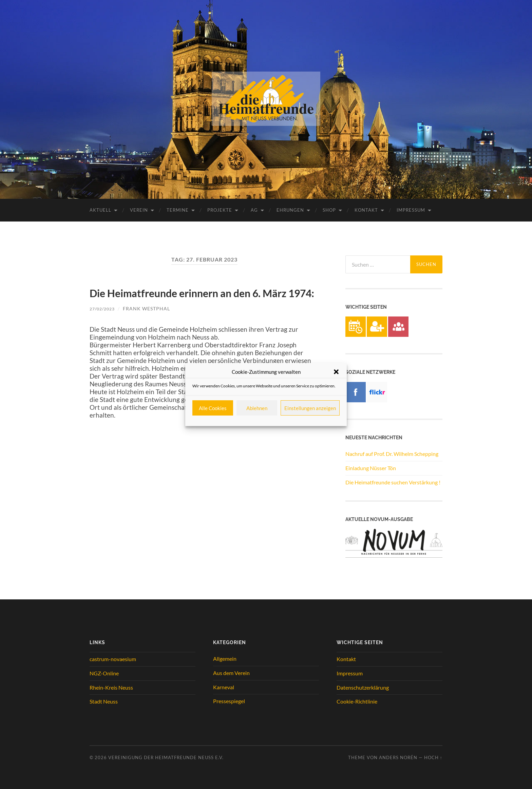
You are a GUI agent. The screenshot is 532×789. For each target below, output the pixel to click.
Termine (178, 210)
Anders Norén (398, 757)
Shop (329, 210)
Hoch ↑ (433, 757)
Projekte (220, 210)
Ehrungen (290, 210)
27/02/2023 (104, 327)
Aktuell (100, 210)
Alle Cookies (213, 408)
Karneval (224, 687)
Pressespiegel (229, 701)
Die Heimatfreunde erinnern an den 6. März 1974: (196, 301)
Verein (139, 210)
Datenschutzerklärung (363, 687)
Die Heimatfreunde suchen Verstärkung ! (393, 482)
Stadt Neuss (104, 701)
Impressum (411, 210)
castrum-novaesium (113, 659)
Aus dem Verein (231, 673)
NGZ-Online (104, 673)
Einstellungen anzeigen (310, 408)
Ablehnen (257, 408)
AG (254, 210)
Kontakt (366, 210)
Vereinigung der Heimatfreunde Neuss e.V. (166, 757)
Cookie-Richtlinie (357, 701)
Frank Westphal (150, 327)
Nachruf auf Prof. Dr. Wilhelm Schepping (392, 454)
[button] (336, 372)
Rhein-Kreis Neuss (111, 687)
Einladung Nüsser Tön (371, 468)
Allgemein (225, 659)
